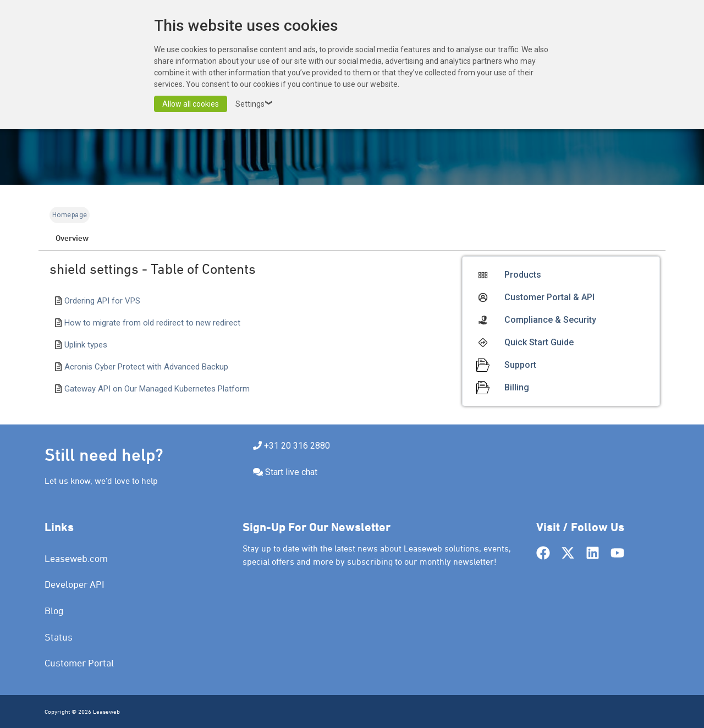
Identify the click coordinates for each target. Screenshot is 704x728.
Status (59, 637)
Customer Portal (79, 663)
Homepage (70, 215)
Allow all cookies (191, 104)
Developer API (75, 584)
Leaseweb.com (76, 558)
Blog (54, 611)
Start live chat (291, 472)
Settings (255, 104)
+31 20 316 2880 (297, 446)
